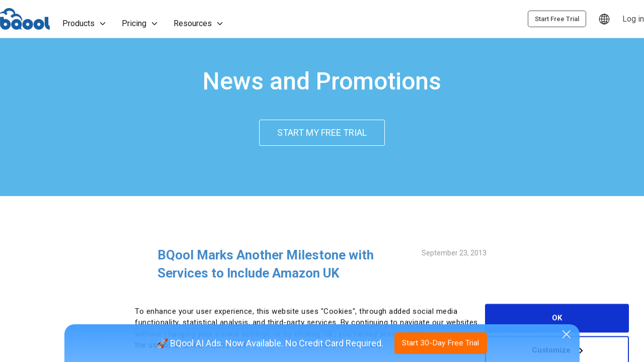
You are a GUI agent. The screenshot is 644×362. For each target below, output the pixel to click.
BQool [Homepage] (26, 19)
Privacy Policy (275, 317)
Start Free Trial (611, 19)
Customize (557, 322)
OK (557, 290)
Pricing (141, 24)
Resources (200, 24)
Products (86, 24)
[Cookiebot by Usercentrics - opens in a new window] (53, 354)
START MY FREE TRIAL (322, 133)
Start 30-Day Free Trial (441, 342)
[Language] (526, 19)
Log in (555, 19)
